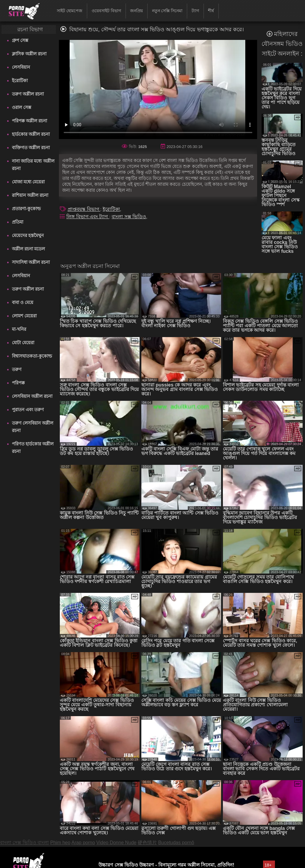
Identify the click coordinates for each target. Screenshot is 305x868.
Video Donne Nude (116, 843)
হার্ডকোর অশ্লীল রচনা (31, 134)
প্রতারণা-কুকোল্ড (26, 209)
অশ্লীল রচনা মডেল (28, 249)
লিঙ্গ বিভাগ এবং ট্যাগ (88, 217)
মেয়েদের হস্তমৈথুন (28, 235)
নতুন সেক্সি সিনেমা (167, 11)
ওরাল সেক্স (22, 107)
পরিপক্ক (18, 383)
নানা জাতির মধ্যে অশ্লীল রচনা (33, 165)
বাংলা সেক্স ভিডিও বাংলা (24, 843)
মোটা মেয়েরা (23, 343)
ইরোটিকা (20, 81)
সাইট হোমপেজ (70, 11)
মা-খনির (19, 329)
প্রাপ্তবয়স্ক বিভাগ (84, 209)
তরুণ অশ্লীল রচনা (28, 94)
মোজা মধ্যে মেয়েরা (28, 182)
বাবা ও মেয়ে (23, 302)
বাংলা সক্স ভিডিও (129, 217)
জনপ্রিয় (136, 11)
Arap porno (83, 843)
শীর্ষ (211, 11)
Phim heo (60, 843)
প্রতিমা (18, 222)
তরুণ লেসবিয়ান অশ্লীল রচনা (33, 427)
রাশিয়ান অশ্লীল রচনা (30, 195)
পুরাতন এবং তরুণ (28, 410)
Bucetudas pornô (176, 843)
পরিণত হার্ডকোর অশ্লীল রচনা (33, 448)
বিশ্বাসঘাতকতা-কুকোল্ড (32, 356)
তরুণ (17, 369)
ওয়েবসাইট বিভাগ (106, 11)
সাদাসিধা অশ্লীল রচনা (31, 262)
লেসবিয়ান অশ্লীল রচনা (32, 396)
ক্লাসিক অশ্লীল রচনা (29, 54)
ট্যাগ (195, 11)
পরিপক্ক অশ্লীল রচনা (29, 121)
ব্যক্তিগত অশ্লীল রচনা (31, 148)
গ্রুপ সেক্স (20, 40)
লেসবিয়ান (21, 67)
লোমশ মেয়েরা (24, 316)
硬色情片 (147, 843)
